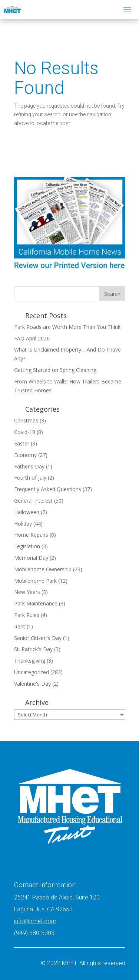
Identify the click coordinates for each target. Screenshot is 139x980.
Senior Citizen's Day (38, 638)
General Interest (33, 501)
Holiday (23, 524)
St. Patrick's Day (33, 649)
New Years (27, 592)
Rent (20, 626)
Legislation (27, 546)
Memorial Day (31, 558)
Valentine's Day (32, 684)
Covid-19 (25, 432)
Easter (22, 443)
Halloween (27, 512)
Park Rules (27, 615)
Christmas (26, 420)
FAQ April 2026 (32, 338)
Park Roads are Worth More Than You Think (68, 327)
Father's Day (29, 466)
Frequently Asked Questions (48, 489)
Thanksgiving (30, 661)
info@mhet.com (35, 921)
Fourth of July (30, 478)
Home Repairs (31, 535)
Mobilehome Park (35, 581)
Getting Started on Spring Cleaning (55, 370)
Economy (25, 455)
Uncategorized (32, 672)
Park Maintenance (36, 603)
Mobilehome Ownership (43, 569)
